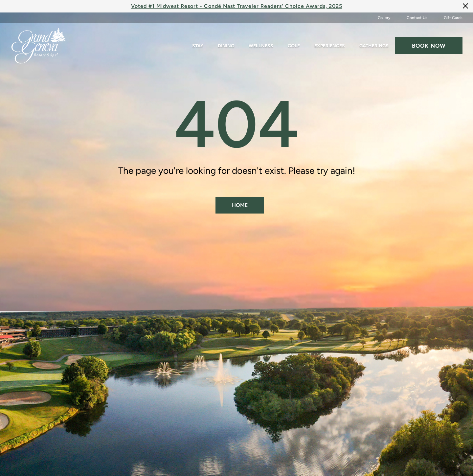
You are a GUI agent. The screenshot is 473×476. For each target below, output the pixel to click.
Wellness (261, 46)
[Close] (465, 6)
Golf (294, 46)
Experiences (330, 46)
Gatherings (374, 46)
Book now (429, 46)
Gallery (384, 18)
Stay (198, 46)
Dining (226, 46)
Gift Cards (453, 18)
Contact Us (417, 18)
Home (240, 205)
